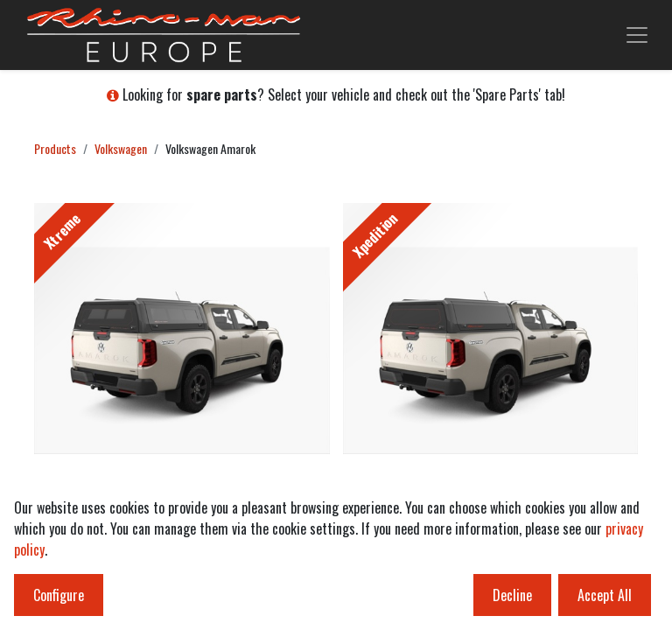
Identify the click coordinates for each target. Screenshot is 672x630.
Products (55, 148)
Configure (59, 595)
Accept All (605, 595)
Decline (512, 595)
